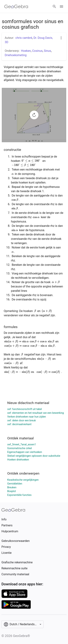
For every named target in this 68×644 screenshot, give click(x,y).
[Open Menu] (61, 6)
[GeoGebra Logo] (16, 6)
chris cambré (24, 38)
